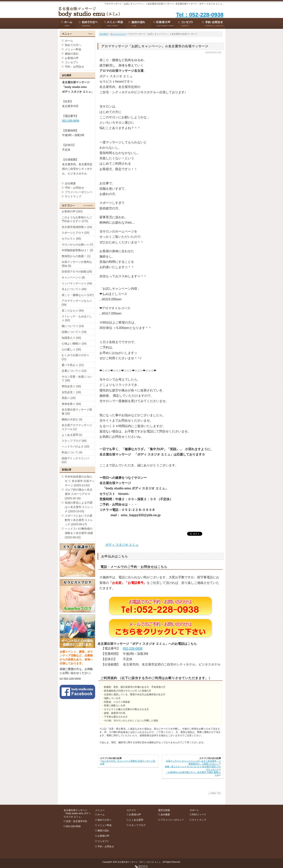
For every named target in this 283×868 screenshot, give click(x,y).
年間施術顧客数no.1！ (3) (77, 250)
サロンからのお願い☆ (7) (77, 245)
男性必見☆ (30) (71, 386)
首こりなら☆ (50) (73, 311)
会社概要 (70, 183)
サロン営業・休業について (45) (77, 379)
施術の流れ (72, 54)
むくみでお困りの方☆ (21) (75, 357)
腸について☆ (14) (73, 326)
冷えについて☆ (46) (74, 289)
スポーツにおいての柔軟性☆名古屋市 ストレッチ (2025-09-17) (79, 520)
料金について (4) (72, 452)
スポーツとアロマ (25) (76, 233)
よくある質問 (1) (72, 435)
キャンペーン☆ (118, 34)
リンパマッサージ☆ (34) (77, 283)
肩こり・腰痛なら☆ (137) (78, 295)
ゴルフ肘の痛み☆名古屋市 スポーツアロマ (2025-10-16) (79, 494)
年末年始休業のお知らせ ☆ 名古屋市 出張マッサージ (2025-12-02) (80, 481)
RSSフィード (199, 815)
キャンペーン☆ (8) (73, 277)
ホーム (69, 41)
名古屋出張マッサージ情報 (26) (77, 412)
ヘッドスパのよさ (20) (76, 446)
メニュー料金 (73, 49)
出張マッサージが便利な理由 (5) (77, 264)
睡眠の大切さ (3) (72, 419)
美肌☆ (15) (69, 398)
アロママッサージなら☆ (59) (77, 303)
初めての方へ (73, 45)
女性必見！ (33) (71, 392)
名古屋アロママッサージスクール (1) (77, 427)
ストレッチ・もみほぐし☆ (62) (77, 318)
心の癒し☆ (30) (71, 349)
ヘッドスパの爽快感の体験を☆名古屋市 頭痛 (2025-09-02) (79, 533)
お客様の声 (72, 58)
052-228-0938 (133, 649)
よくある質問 (136, 820)
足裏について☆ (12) (74, 371)
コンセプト (72, 62)
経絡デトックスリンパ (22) (75, 460)
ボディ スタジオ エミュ (122, 545)
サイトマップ (73, 196)
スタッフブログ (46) (74, 441)
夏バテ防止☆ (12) (73, 365)
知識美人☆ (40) (71, 338)
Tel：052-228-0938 (200, 15)
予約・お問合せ (74, 67)
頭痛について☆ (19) (74, 332)
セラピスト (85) (71, 239)
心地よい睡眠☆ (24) (74, 343)
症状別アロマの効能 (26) (77, 272)
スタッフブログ (137, 825)
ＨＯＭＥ (104, 34)
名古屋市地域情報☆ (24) (77, 227)
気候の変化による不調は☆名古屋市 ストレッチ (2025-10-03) (79, 507)
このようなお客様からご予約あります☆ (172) (77, 219)
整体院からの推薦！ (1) (76, 256)
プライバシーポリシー (79, 192)
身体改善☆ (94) (71, 404)
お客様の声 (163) (72, 211)
